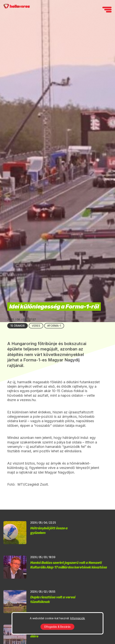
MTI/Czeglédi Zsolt (32, 484)
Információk (78, 618)
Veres (36, 326)
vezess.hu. (28, 400)
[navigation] (107, 10)
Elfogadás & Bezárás (57, 627)
